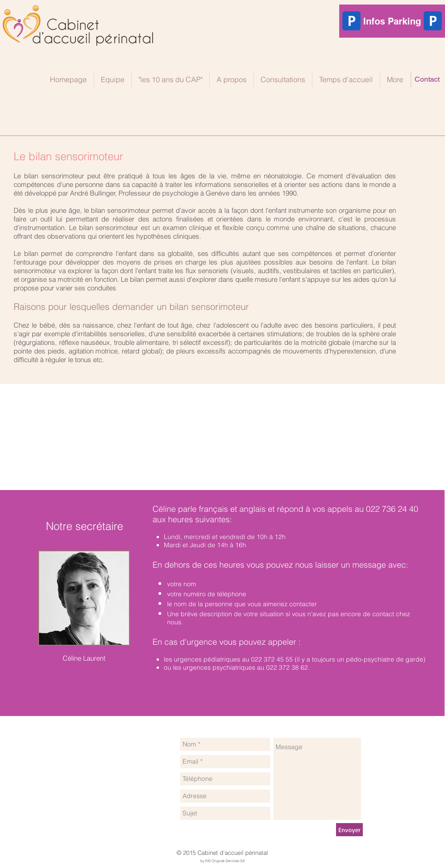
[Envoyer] (349, 830)
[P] (433, 21)
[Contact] (427, 79)
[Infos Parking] (392, 21)
